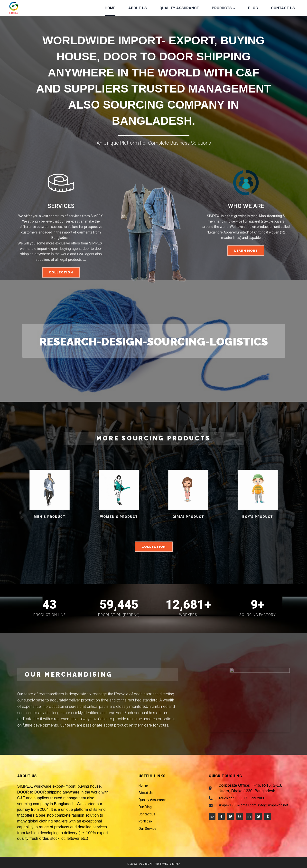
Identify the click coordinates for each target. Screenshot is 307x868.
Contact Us (283, 8)
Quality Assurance (179, 8)
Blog (253, 8)
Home (110, 8)
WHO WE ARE (246, 206)
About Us (138, 8)
